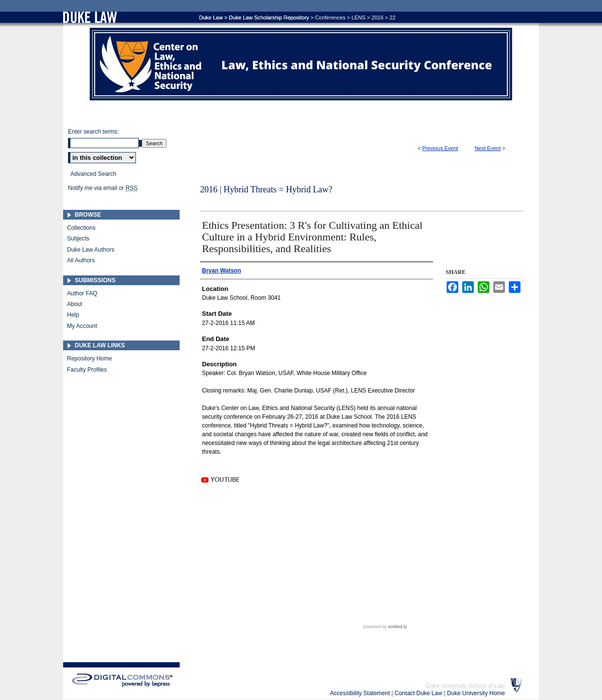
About (75, 304)
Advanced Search (93, 174)
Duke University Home (476, 693)
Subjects (78, 239)
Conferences (330, 17)
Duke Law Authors (91, 250)
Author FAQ (82, 293)
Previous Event (440, 148)
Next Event (488, 148)
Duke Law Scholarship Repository (269, 17)
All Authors (81, 260)
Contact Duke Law (419, 693)
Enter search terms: (93, 132)
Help (73, 315)
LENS (359, 17)
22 (392, 17)
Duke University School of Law (465, 686)
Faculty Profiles (87, 370)
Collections (81, 228)
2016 (377, 17)
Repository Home (90, 359)
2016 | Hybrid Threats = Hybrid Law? (266, 189)
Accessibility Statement (361, 693)
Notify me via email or (103, 188)
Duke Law (211, 17)
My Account (82, 326)
